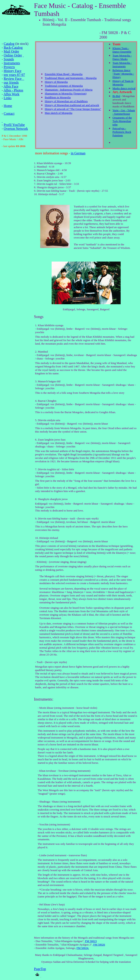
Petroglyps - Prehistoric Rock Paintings (122, 132)
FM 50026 (99, 945)
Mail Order (11, 51)
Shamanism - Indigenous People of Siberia (69, 90)
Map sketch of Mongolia (58, 113)
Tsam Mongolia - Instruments (122, 65)
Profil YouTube (14, 125)
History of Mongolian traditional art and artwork (72, 105)
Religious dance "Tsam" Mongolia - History (123, 74)
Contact (9, 114)
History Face (12, 71)
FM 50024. (83, 948)
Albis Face (11, 86)
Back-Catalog (13, 48)
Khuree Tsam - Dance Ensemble (122, 50)
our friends (11, 82)
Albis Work (11, 94)
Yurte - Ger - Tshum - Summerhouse (124, 112)
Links (8, 98)
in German (78, 153)
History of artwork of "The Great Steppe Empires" (73, 109)
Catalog (9, 44)
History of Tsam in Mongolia (123, 83)
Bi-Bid (116, 96)
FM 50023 (91, 941)
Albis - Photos (13, 90)
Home (8, 106)
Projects (9, 67)
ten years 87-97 (14, 75)
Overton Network (16, 129)
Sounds (9, 59)
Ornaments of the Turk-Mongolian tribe (122, 121)
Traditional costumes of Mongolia (64, 86)
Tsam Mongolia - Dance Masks (122, 57)
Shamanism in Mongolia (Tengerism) (66, 93)
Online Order (13, 55)
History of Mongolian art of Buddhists (66, 101)
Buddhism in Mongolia (58, 97)
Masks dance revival (124, 88)
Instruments (12, 63)
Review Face (13, 79)
